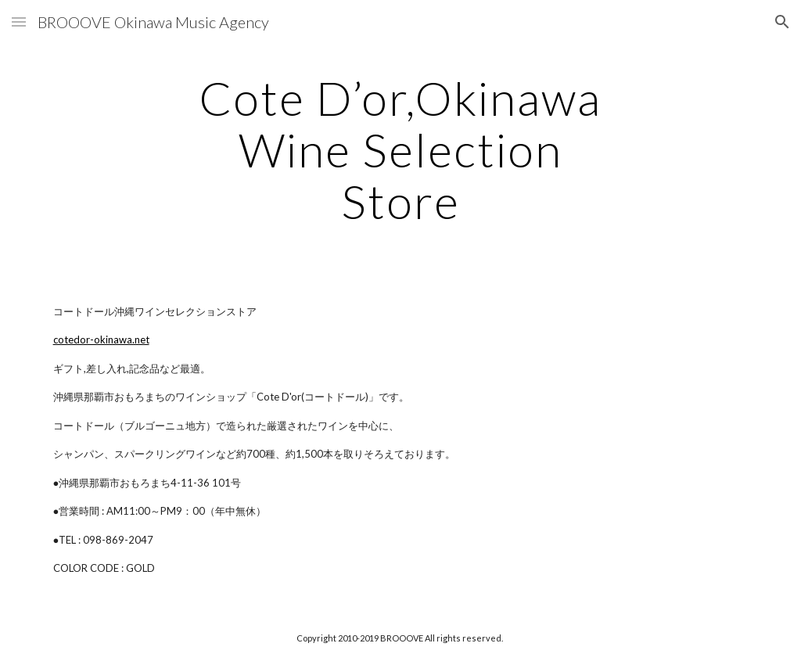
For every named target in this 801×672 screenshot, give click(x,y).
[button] (19, 22)
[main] (400, 149)
